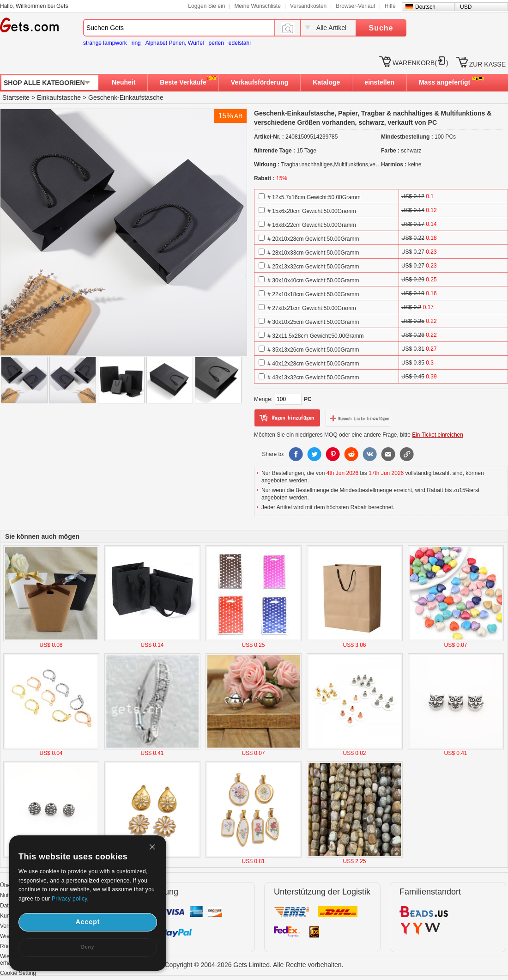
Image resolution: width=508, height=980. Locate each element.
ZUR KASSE (487, 64)
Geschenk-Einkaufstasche (126, 97)
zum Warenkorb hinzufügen (287, 418)
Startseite (16, 97)
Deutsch (425, 7)
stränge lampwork (105, 43)
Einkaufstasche (59, 97)
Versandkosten (308, 6)
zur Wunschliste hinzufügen (358, 418)
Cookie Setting (18, 973)
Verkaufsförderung (260, 82)
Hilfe (390, 6)
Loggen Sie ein (206, 6)
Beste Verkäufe (183, 82)
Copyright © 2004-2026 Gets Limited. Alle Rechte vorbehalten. (254, 965)
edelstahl (240, 43)
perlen (216, 43)
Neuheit (124, 82)
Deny (88, 947)
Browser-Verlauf (355, 6)
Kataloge (326, 82)
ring (136, 43)
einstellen (379, 82)
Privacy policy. (70, 899)
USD (466, 7)
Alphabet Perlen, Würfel (175, 43)
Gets (29, 25)
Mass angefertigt (444, 82)
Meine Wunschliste (257, 6)
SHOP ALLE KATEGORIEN (44, 83)
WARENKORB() (420, 63)
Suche (381, 28)
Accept (88, 922)
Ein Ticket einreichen (438, 435)
